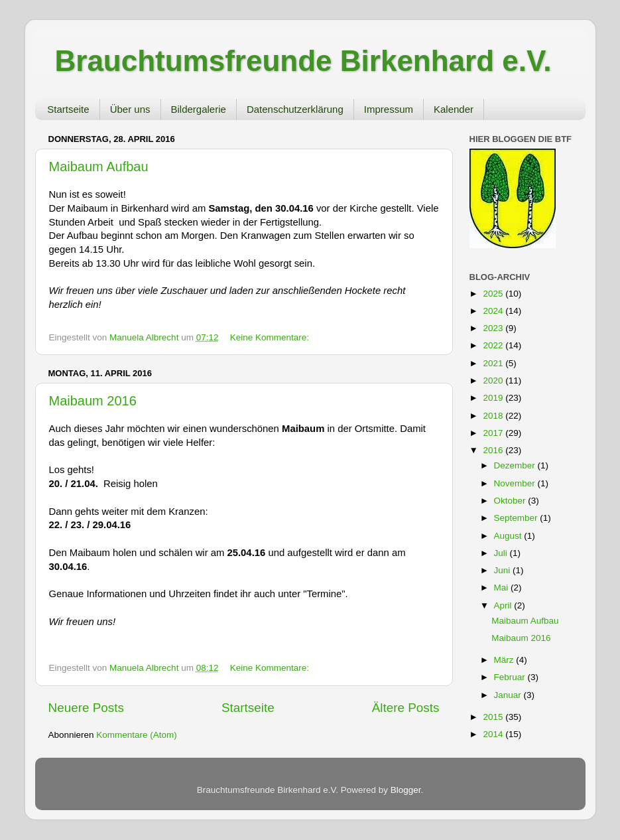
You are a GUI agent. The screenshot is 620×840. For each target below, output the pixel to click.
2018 (494, 416)
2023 (494, 328)
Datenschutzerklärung (295, 109)
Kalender (454, 109)
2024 (494, 311)
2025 (494, 294)
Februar (511, 677)
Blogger (406, 790)
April (504, 605)
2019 (494, 398)
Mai (503, 588)
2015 (494, 717)
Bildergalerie (199, 109)
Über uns (130, 109)
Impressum (389, 109)
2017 (494, 433)
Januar (509, 695)
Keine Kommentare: (270, 337)
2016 (494, 450)
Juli (502, 553)
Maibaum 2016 (93, 401)
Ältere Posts (406, 708)
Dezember (516, 465)
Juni (504, 570)
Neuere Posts (86, 708)
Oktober (511, 501)
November (516, 483)
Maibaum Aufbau (99, 167)
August (509, 536)
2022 (494, 345)
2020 (494, 381)
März (505, 660)
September (517, 518)
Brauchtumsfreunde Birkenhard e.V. (303, 61)
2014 (494, 734)
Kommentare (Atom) (137, 735)
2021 (494, 363)
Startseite (68, 109)
